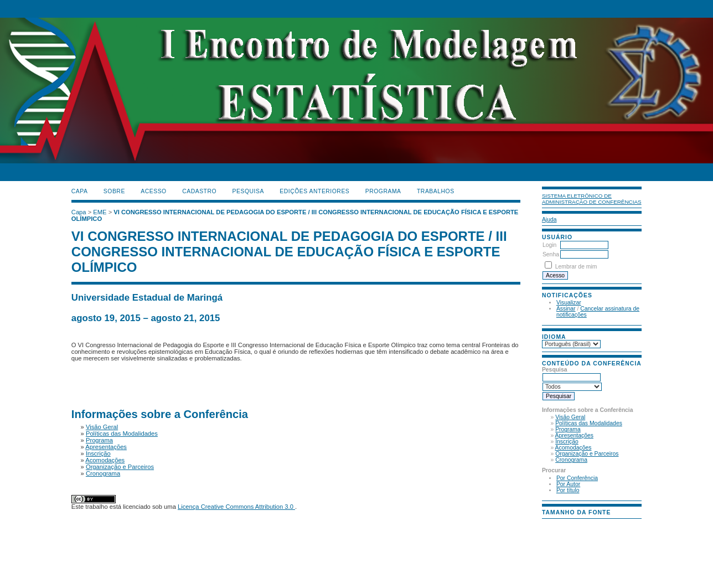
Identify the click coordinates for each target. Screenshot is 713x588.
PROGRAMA (383, 191)
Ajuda (549, 220)
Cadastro (199, 191)
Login (549, 245)
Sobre (114, 191)
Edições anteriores (314, 191)
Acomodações (573, 448)
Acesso (153, 191)
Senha (551, 254)
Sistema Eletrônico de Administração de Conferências (592, 199)
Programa (568, 429)
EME (100, 212)
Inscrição (567, 442)
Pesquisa (248, 191)
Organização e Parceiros (587, 454)
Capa (80, 191)
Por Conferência (577, 478)
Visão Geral (570, 417)
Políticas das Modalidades (589, 423)
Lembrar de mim (576, 267)
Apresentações (574, 435)
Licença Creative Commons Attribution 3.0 (236, 507)
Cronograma (571, 460)
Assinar (566, 309)
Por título (568, 490)
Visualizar (569, 303)
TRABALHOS (436, 191)
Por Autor (568, 484)
